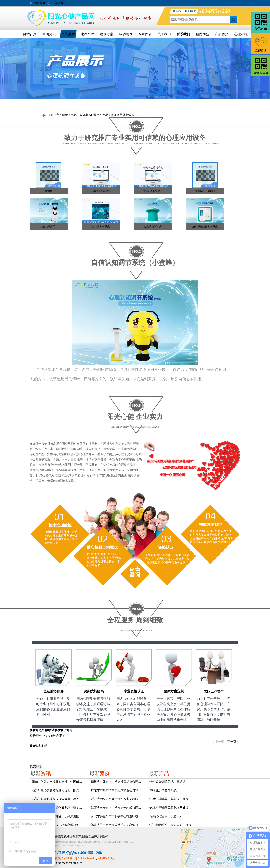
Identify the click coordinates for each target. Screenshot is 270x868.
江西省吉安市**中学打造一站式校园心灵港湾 (117, 808)
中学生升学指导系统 (163, 790)
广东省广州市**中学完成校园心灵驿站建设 (117, 790)
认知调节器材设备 (123, 115)
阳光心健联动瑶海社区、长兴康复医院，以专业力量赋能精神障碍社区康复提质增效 (58, 816)
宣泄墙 (49, 191)
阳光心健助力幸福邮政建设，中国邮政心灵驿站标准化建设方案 (58, 782)
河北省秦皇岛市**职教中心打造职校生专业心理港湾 (117, 816)
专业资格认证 (134, 691)
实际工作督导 (214, 692)
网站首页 (30, 34)
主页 (51, 115)
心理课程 (241, 34)
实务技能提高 (94, 691)
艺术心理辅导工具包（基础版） (171, 808)
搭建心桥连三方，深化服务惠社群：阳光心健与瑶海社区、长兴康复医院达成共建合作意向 (58, 808)
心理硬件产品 (99, 115)
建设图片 (87, 34)
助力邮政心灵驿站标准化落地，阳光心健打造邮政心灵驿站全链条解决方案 (58, 790)
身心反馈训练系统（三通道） (169, 782)
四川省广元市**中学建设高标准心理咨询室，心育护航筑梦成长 (117, 782)
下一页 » (233, 742)
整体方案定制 (174, 691)
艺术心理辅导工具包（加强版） (171, 799)
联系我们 (183, 34)
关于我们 (164, 34)
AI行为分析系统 (101, 227)
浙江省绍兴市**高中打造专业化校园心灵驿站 (117, 799)
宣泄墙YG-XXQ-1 (205, 191)
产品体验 (222, 34)
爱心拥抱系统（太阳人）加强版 (171, 825)
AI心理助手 (49, 227)
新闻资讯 (49, 34)
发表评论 (35, 730)
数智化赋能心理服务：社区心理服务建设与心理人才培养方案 (58, 825)
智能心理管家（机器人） (166, 816)
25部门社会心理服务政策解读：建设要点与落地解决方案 (58, 799)
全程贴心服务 (54, 691)
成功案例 (126, 34)
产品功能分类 (79, 115)
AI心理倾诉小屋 (153, 227)
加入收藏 (57, 3)
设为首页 (39, 3)
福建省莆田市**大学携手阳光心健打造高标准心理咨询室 (117, 825)
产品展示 (68, 34)
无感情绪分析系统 (101, 191)
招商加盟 (202, 34)
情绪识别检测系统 (153, 191)
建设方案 (107, 34)
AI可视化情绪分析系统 (205, 227)
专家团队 (145, 34)
